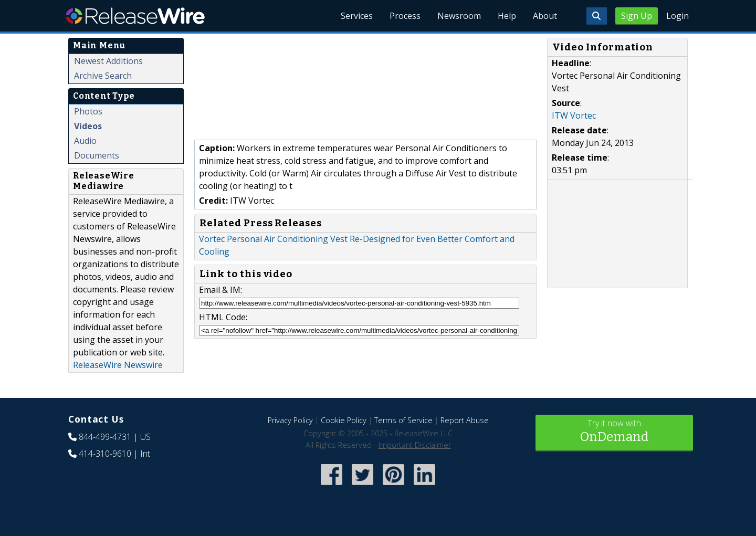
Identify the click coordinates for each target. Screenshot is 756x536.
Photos (88, 111)
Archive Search (103, 76)
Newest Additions (108, 61)
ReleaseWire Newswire (118, 365)
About (545, 16)
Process (405, 16)
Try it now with (614, 432)
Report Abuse (465, 420)
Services (357, 16)
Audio (85, 141)
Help (507, 16)
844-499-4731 (105, 437)
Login (678, 16)
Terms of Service (403, 420)
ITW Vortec (574, 115)
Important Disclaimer (415, 445)
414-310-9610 (105, 454)
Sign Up (637, 16)
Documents (97, 155)
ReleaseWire (135, 16)
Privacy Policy (290, 420)
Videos (88, 126)
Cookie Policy (344, 420)
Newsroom (459, 16)
